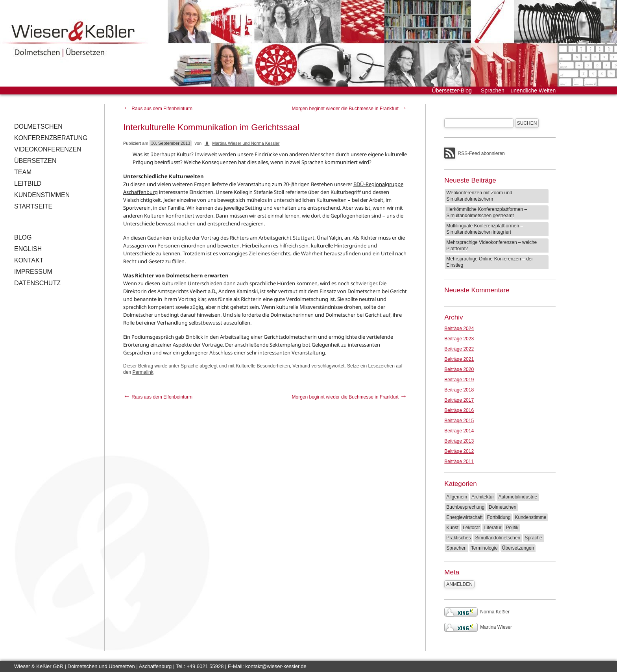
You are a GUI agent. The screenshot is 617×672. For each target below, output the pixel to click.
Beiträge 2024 (459, 329)
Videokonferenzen (48, 149)
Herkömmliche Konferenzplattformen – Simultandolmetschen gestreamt (487, 212)
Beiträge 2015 (459, 421)
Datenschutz (37, 283)
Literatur (493, 528)
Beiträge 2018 (459, 390)
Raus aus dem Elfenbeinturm (158, 109)
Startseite (33, 206)
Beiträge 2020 (459, 369)
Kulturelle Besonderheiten (263, 366)
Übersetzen (35, 161)
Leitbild (28, 184)
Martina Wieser (478, 627)
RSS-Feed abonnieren (481, 153)
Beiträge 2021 (459, 359)
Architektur (483, 497)
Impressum (33, 272)
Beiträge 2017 (459, 400)
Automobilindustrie (518, 497)
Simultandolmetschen (498, 538)
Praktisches (458, 538)
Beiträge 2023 (459, 339)
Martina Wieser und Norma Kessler (246, 143)
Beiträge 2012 (459, 451)
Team (23, 172)
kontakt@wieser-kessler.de (276, 666)
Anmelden (459, 584)
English (28, 249)
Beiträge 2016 (459, 410)
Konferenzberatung (51, 138)
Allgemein (457, 497)
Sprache (189, 366)
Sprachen (456, 548)
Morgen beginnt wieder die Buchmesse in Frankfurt (349, 109)
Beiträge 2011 (459, 462)
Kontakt (29, 260)
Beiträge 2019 (459, 380)
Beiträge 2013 (459, 441)
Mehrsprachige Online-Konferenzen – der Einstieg (490, 262)
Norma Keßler (477, 612)
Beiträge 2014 (459, 431)
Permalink (143, 372)
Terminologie (484, 548)
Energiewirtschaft (464, 517)
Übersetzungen (518, 548)
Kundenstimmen (42, 195)
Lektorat (471, 528)
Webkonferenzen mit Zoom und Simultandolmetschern (479, 196)
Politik (512, 528)
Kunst (452, 528)
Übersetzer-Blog (452, 90)
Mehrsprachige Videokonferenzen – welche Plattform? (491, 246)
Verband (301, 366)
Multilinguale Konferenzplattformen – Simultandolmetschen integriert (485, 229)
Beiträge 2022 (459, 349)
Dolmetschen (38, 126)
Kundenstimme (530, 517)
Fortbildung (499, 517)
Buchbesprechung (465, 507)
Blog (23, 237)
